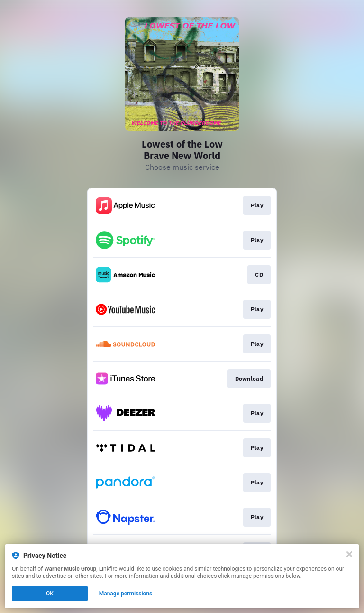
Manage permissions (126, 594)
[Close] (349, 554)
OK (50, 594)
